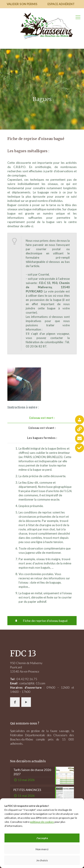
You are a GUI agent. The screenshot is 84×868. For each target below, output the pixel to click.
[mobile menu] (78, 17)
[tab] (42, 418)
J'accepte (42, 838)
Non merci (42, 849)
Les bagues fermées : (42, 438)
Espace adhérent (61, 4)
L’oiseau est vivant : (42, 428)
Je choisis (42, 860)
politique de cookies (42, 822)
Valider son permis (22, 4)
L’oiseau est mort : (42, 418)
